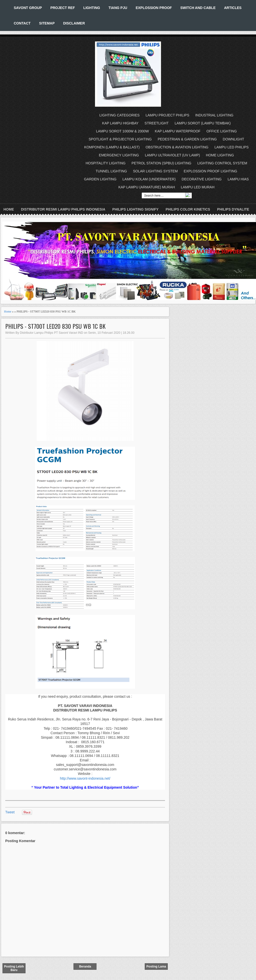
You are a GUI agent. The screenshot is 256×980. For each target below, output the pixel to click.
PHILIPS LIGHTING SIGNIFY (135, 209)
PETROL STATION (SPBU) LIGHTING (161, 163)
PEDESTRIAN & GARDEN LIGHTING (187, 139)
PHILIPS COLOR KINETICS (188, 209)
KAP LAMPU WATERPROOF (178, 131)
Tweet (10, 812)
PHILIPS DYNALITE (233, 209)
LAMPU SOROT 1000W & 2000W (122, 131)
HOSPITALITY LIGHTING (105, 163)
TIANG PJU (118, 8)
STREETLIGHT (156, 123)
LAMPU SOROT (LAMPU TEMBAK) (202, 123)
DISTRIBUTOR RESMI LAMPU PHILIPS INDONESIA (63, 209)
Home (9, 209)
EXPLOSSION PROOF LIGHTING (210, 171)
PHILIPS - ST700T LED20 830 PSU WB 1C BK (55, 326)
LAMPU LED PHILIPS (232, 147)
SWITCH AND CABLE (198, 8)
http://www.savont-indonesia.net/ (85, 778)
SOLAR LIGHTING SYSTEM (155, 171)
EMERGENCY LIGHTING (119, 155)
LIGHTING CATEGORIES (120, 115)
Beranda (85, 967)
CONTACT (22, 23)
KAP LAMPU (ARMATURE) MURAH (146, 187)
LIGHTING (92, 8)
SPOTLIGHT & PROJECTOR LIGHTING (120, 139)
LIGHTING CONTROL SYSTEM (222, 163)
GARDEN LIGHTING (100, 179)
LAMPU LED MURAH (198, 187)
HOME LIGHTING (220, 155)
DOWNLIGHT (233, 139)
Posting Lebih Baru (14, 968)
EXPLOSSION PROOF (154, 8)
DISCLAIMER (74, 23)
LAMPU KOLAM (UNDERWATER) (149, 179)
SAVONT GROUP (28, 8)
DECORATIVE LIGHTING (202, 179)
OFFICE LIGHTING (222, 131)
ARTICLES (233, 8)
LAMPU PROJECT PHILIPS (167, 115)
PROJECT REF (62, 8)
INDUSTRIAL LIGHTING (214, 115)
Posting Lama (156, 967)
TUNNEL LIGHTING (111, 171)
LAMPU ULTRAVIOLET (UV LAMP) (172, 155)
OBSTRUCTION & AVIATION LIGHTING (177, 147)
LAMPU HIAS (238, 179)
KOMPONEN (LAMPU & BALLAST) (112, 147)
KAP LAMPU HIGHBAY (120, 123)
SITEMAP (47, 23)
